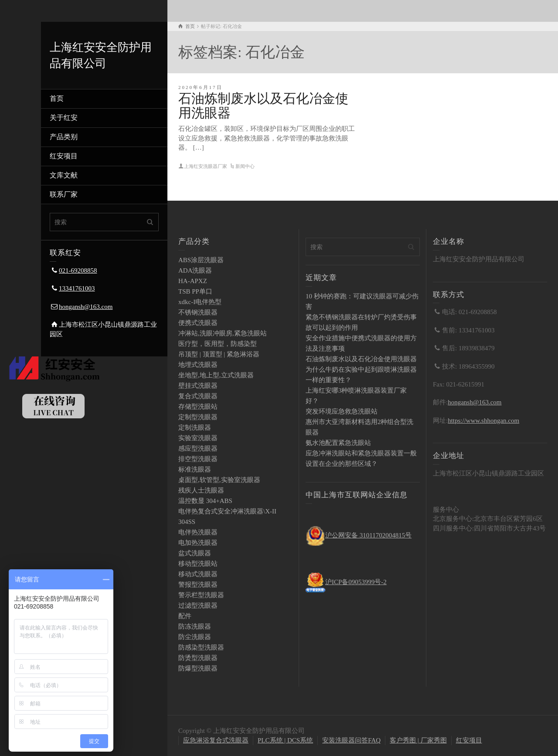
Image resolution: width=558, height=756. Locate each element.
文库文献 (64, 175)
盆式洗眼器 (195, 553)
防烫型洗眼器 (198, 658)
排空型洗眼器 (198, 459)
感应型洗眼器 (198, 448)
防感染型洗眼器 (201, 647)
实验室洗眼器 (198, 438)
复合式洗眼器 (198, 396)
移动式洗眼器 (198, 574)
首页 (57, 98)
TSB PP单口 (195, 291)
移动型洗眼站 (198, 564)
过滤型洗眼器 (198, 605)
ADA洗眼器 (195, 270)
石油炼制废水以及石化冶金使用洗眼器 (361, 359)
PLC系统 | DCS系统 (285, 740)
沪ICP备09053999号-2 (356, 582)
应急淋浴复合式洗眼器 (216, 740)
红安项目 (64, 156)
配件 (185, 616)
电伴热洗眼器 (198, 532)
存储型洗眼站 (198, 407)
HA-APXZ (193, 281)
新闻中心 (245, 166)
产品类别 (64, 137)
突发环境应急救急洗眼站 (342, 411)
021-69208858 (78, 270)
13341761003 (77, 288)
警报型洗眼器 (198, 585)
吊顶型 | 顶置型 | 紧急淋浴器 (219, 354)
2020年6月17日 (201, 87)
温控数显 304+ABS (205, 501)
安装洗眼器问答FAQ (351, 740)
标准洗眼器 (195, 469)
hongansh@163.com (86, 307)
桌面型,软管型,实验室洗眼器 (219, 480)
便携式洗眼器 (198, 323)
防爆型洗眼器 (198, 668)
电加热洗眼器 (198, 543)
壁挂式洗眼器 (198, 386)
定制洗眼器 (195, 428)
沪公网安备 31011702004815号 (368, 535)
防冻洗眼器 (195, 626)
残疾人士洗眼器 (201, 490)
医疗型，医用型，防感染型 (218, 344)
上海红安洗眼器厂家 (206, 166)
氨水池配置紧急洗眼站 (338, 443)
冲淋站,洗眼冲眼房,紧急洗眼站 (223, 333)
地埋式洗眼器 (198, 365)
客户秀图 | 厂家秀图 (418, 740)
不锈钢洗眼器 (198, 312)
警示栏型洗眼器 (201, 595)
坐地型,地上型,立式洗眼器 (216, 375)
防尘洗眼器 (195, 637)
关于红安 (64, 118)
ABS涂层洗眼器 (201, 260)
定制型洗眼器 (198, 417)
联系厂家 (64, 194)
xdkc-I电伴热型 (200, 302)
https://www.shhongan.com (483, 421)
